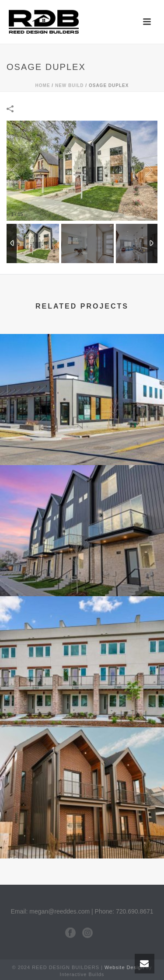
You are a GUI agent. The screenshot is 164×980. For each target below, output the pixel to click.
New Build (70, 85)
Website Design (124, 967)
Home (43, 85)
